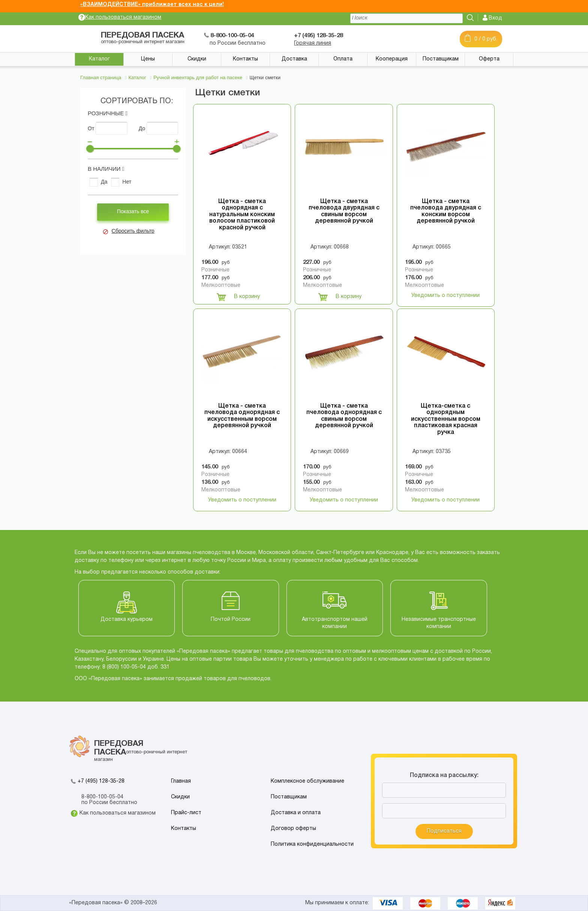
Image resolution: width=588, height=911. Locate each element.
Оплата (343, 59)
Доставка (294, 59)
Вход (495, 18)
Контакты (245, 59)
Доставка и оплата (296, 813)
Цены (148, 59)
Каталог (99, 59)
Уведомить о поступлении (445, 296)
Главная (181, 781)
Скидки (197, 59)
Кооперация (392, 59)
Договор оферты (293, 829)
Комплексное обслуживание (307, 781)
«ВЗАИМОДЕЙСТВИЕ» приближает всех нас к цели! (152, 5)
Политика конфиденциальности (312, 844)
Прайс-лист (186, 813)
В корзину (238, 297)
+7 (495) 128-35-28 (101, 781)
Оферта (489, 59)
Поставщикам (441, 59)
